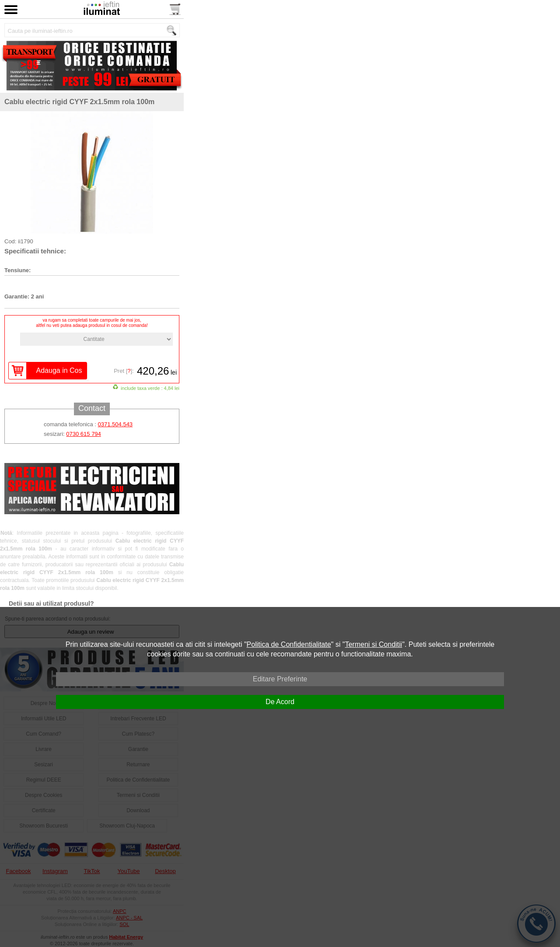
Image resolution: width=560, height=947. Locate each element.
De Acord (280, 702)
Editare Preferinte (280, 679)
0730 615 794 (84, 434)
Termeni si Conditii (373, 644)
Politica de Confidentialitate (289, 644)
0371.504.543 (115, 424)
